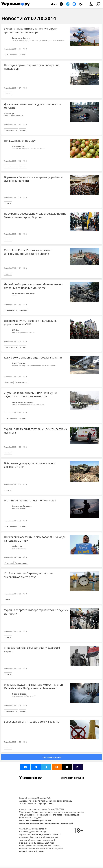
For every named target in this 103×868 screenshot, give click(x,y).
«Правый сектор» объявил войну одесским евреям (32, 649)
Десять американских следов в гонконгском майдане (33, 106)
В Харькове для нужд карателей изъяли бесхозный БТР (30, 465)
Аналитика (9, 382)
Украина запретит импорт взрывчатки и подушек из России (36, 612)
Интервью (23, 310)
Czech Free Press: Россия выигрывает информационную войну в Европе (28, 252)
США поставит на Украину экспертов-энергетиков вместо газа (28, 575)
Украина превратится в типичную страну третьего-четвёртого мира (31, 30)
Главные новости (11, 55)
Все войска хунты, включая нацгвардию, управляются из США (30, 323)
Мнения (23, 55)
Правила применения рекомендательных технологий (46, 823)
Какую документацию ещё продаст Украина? (33, 357)
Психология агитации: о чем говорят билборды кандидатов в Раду (35, 539)
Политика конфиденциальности (35, 820)
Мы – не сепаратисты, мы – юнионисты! (30, 500)
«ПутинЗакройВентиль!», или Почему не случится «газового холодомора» (30, 395)
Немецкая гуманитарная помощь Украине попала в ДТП (32, 67)
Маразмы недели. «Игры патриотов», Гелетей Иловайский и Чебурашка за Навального (33, 686)
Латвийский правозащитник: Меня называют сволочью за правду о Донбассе (34, 286)
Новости (8, 94)
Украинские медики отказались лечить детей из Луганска (35, 431)
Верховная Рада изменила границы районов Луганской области (33, 179)
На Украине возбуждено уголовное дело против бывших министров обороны (35, 215)
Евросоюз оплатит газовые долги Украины (32, 722)
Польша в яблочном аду (20, 141)
